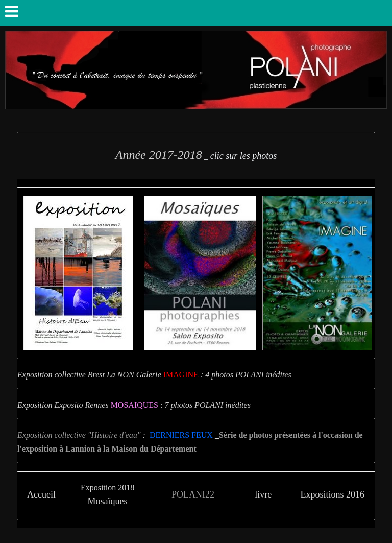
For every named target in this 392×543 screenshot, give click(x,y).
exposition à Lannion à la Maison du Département (109, 449)
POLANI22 (193, 494)
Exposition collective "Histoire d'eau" (79, 435)
